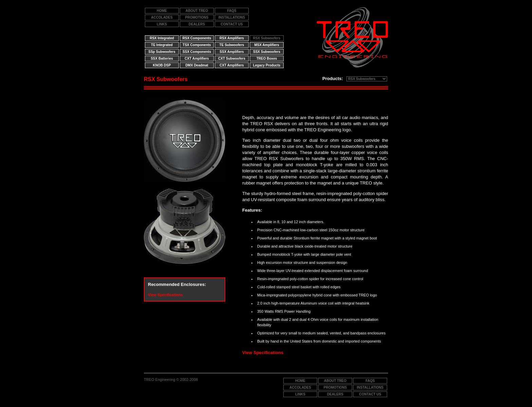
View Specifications (165, 295)
